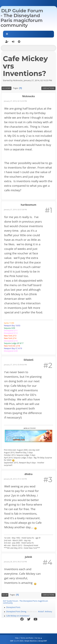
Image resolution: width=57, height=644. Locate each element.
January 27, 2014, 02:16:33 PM (15, 101)
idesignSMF (43, 641)
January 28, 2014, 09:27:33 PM (15, 562)
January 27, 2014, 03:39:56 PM (15, 365)
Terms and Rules (27, 638)
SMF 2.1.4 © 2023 (17, 641)
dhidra (28, 474)
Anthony (48, 612)
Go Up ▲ (39, 638)
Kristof (41, 612)
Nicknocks (28, 96)
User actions (48, 88)
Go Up (5, 595)
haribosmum (28, 205)
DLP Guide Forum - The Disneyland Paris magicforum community (22, 18)
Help (17, 638)
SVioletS (28, 360)
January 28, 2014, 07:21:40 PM (15, 479)
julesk (29, 557)
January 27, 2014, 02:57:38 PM (15, 209)
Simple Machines (31, 641)
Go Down (6, 88)
